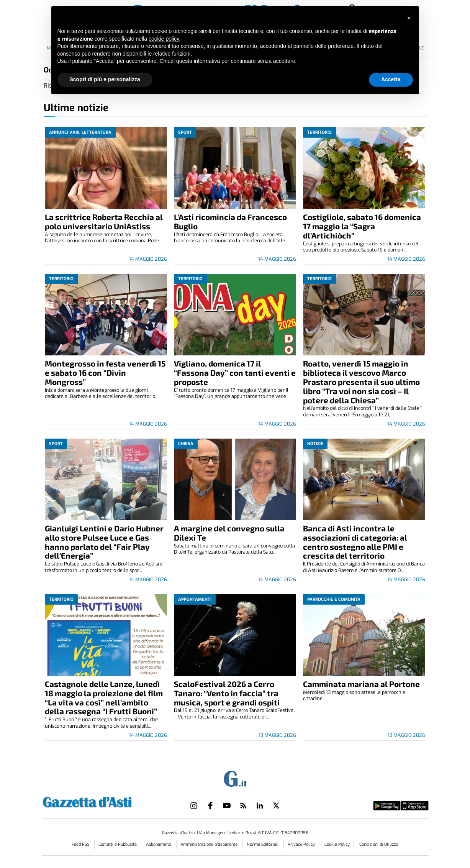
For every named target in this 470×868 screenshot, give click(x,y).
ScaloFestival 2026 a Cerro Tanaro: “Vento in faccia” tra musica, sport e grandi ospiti (227, 693)
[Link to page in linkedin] (260, 806)
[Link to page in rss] (243, 806)
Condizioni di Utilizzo (379, 844)
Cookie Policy (337, 844)
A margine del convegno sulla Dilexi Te (229, 533)
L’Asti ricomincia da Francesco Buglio (230, 221)
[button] (409, 18)
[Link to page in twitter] (276, 806)
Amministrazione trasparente (210, 844)
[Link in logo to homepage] (106, 801)
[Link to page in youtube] (227, 806)
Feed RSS (81, 844)
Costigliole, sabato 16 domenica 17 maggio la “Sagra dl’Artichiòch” (362, 226)
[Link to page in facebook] (210, 806)
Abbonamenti (159, 844)
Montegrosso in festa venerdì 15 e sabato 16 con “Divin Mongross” (105, 372)
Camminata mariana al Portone (361, 684)
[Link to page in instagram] (194, 806)
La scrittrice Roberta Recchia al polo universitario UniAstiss (104, 221)
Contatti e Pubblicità (118, 844)
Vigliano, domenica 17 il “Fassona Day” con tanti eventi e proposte (235, 372)
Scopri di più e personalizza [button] (105, 79)
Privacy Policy (301, 844)
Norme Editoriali (263, 844)
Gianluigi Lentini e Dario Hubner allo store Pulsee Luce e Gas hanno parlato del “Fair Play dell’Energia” (104, 542)
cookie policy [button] (164, 39)
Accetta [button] (391, 79)
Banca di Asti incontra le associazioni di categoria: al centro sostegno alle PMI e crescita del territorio (355, 542)
